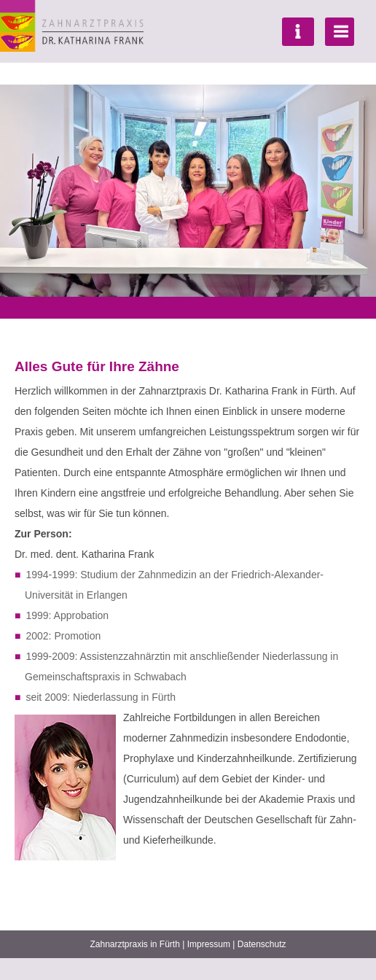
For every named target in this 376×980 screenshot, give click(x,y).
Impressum (209, 944)
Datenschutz (262, 944)
